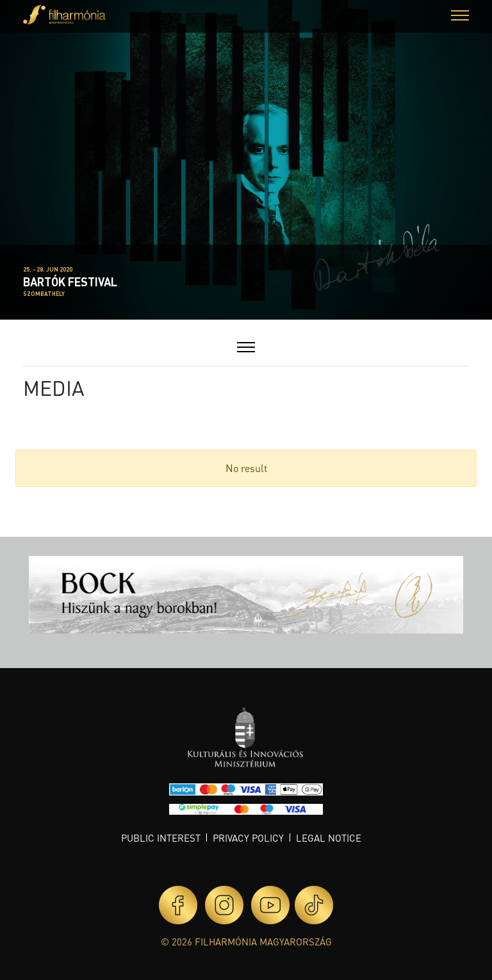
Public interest (161, 838)
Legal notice (329, 838)
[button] (460, 17)
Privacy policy (248, 838)
